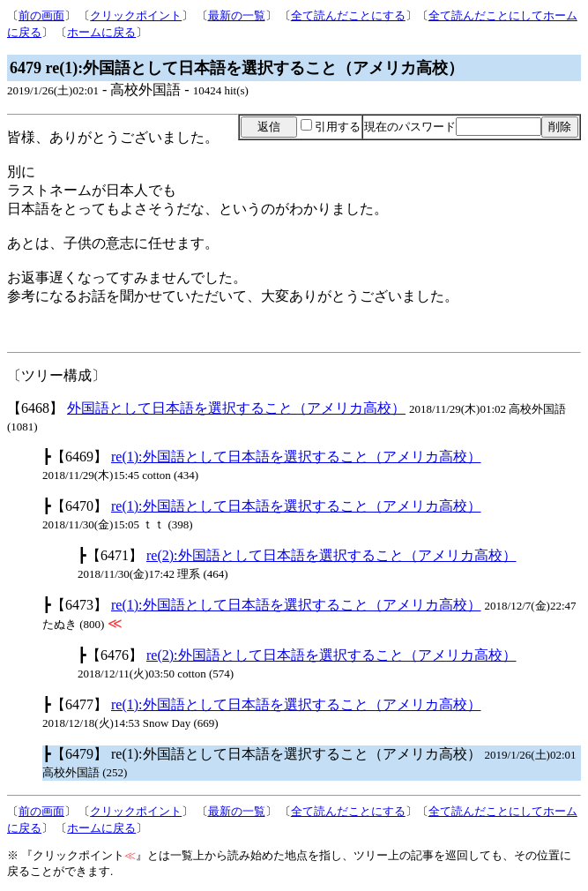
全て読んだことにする (348, 15)
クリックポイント (136, 15)
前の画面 (41, 15)
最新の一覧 (237, 15)
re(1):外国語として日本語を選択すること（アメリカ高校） (296, 457)
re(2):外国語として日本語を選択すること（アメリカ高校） (331, 555)
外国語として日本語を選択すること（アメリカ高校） (236, 408)
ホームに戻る (101, 32)
